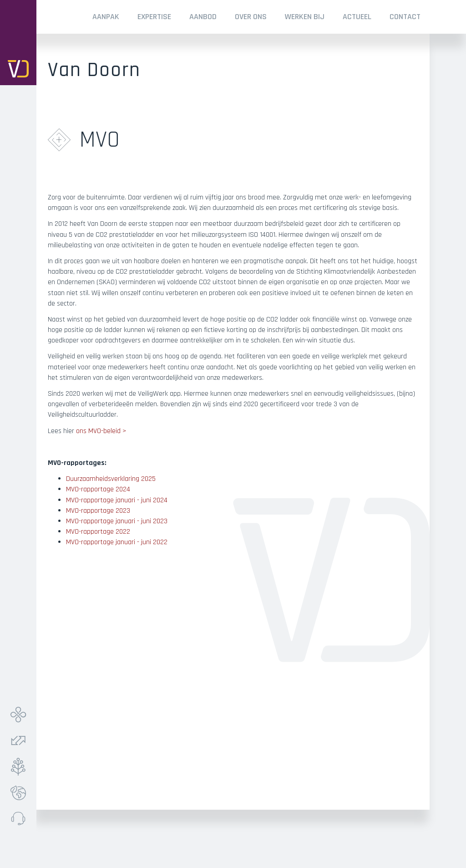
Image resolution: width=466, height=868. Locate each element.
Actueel (357, 17)
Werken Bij (305, 17)
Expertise (154, 17)
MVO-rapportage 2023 (98, 511)
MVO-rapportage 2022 (98, 532)
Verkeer (20, 741)
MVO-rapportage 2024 (98, 489)
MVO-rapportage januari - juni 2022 (117, 542)
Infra (20, 715)
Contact (405, 17)
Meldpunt (20, 819)
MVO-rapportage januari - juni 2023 (117, 521)
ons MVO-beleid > (101, 431)
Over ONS (251, 17)
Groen (20, 767)
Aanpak (106, 17)
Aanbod (203, 17)
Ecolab (20, 793)
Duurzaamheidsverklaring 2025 (111, 479)
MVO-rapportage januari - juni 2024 (117, 500)
